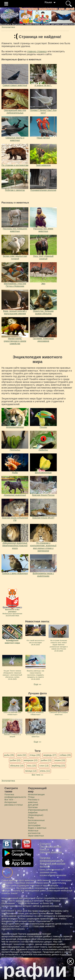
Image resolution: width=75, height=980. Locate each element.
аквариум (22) (31, 760)
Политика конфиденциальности (15, 796)
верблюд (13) (58, 766)
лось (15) (32, 766)
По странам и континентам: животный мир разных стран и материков (43, 547)
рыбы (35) (9, 755)
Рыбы (15, 473)
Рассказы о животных (34, 801)
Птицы (43, 427)
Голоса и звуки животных (15, 573)
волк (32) (22, 755)
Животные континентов (34, 832)
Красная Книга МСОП (43, 518)
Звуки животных (36, 836)
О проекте (45, 844)
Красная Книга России (43, 495)
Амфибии (43, 450)
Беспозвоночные (43, 473)
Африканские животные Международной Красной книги (15, 546)
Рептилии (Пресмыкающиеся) (38, 809)
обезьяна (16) (17, 766)
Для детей (33, 805)
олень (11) (45, 771)
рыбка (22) (46, 760)
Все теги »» (38, 775)
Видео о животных (37, 828)
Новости (44, 849)
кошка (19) (60, 760)
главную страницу (37, 51)
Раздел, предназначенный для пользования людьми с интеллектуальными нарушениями (53, 872)
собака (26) (65, 755)
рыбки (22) (15, 760)
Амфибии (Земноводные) (36, 814)
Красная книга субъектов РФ (15, 519)
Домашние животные (15, 495)
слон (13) (44, 766)
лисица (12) (31, 771)
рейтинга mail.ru (24, 901)
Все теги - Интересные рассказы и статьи (14, 802)
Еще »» (37, 684)
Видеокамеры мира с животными (43, 575)
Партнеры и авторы (50, 846)
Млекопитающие (15, 427)
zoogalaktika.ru (34, 934)
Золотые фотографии (34, 824)
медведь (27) (50, 755)
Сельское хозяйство (51, 852)
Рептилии (15, 450)
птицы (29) (35, 755)
